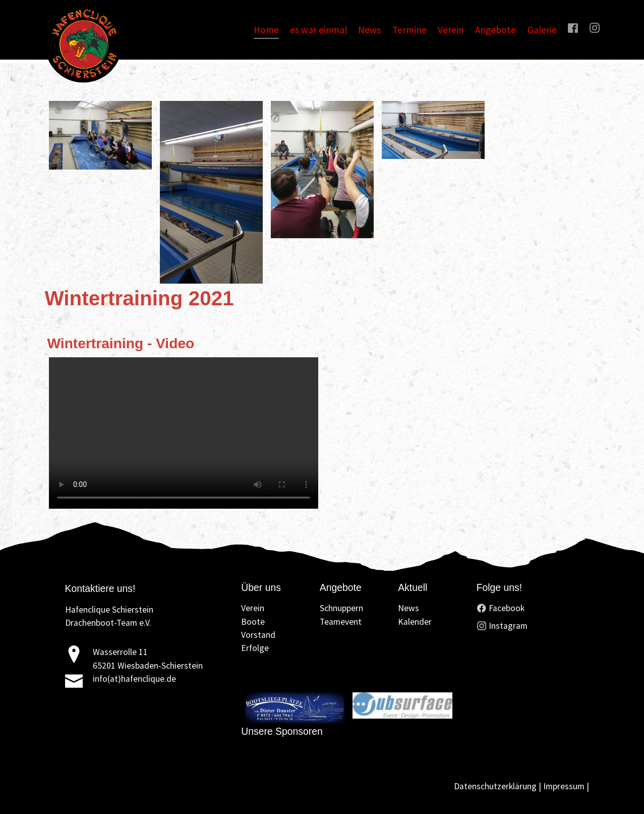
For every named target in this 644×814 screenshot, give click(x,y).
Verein (253, 608)
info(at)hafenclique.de (134, 679)
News (408, 608)
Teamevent (341, 622)
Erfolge (255, 648)
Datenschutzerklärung (495, 786)
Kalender (415, 622)
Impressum (564, 786)
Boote (253, 622)
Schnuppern (341, 608)
